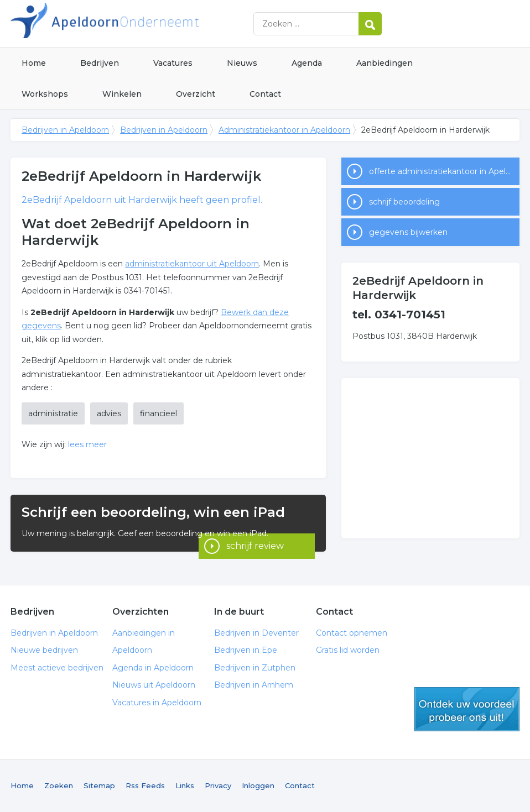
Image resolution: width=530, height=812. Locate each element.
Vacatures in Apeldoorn (157, 703)
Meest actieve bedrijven (57, 668)
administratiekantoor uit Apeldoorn (192, 264)
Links (185, 785)
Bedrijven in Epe (246, 650)
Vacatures (173, 63)
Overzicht (196, 94)
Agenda (307, 63)
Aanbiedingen (384, 63)
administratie (53, 413)
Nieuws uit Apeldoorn (154, 685)
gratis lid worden (467, 709)
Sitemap (99, 785)
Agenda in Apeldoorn (153, 668)
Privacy (218, 785)
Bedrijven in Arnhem (254, 685)
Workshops (45, 94)
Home (34, 63)
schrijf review (255, 536)
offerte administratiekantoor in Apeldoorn (444, 171)
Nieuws (242, 63)
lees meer (87, 444)
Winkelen (122, 94)
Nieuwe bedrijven (44, 650)
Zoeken (59, 785)
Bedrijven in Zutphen (255, 668)
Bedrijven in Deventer (256, 633)
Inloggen (258, 785)
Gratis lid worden (348, 650)
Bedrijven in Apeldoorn (149, 23)
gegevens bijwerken (408, 232)
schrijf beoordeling (404, 202)
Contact (265, 94)
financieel (159, 413)
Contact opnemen (352, 633)
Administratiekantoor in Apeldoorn (284, 130)
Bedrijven (100, 63)
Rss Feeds (145, 785)
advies (109, 413)
